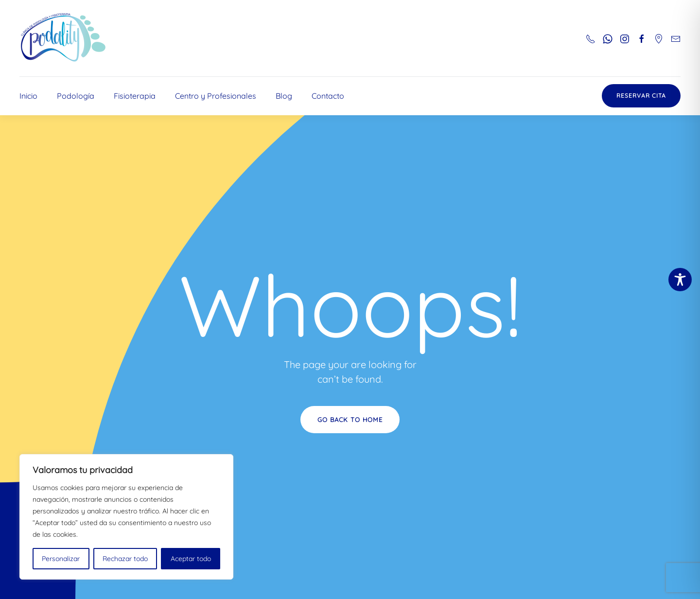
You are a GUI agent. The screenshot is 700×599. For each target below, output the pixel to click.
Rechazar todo (125, 559)
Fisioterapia (135, 96)
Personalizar (61, 559)
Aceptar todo (191, 559)
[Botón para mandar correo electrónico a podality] (676, 38)
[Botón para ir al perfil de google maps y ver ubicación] (659, 38)
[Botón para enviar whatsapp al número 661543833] (608, 38)
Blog (284, 96)
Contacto (328, 96)
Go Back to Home (350, 420)
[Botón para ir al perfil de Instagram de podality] (625, 38)
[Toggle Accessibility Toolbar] (680, 280)
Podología (76, 96)
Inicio (28, 96)
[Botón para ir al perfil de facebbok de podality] (642, 38)
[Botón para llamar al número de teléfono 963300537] (591, 38)
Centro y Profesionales (216, 96)
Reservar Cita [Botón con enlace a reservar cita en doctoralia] (641, 96)
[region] (126, 517)
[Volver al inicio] (63, 38)
